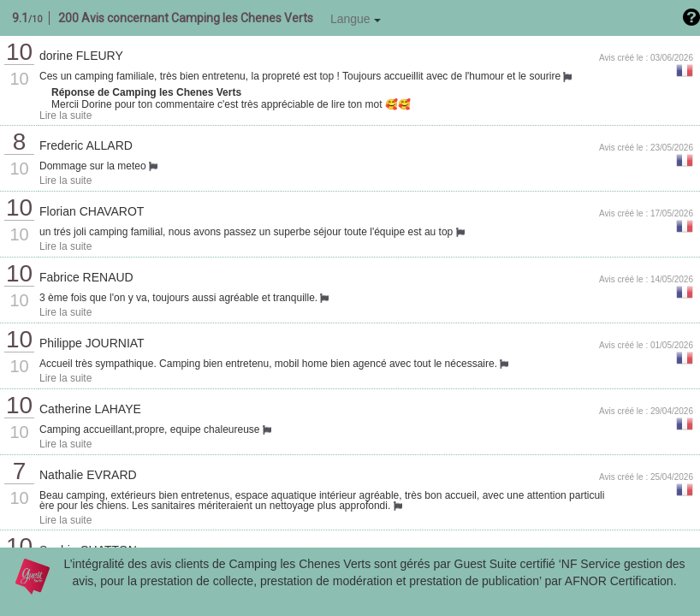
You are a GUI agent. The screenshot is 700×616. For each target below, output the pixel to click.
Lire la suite (65, 115)
